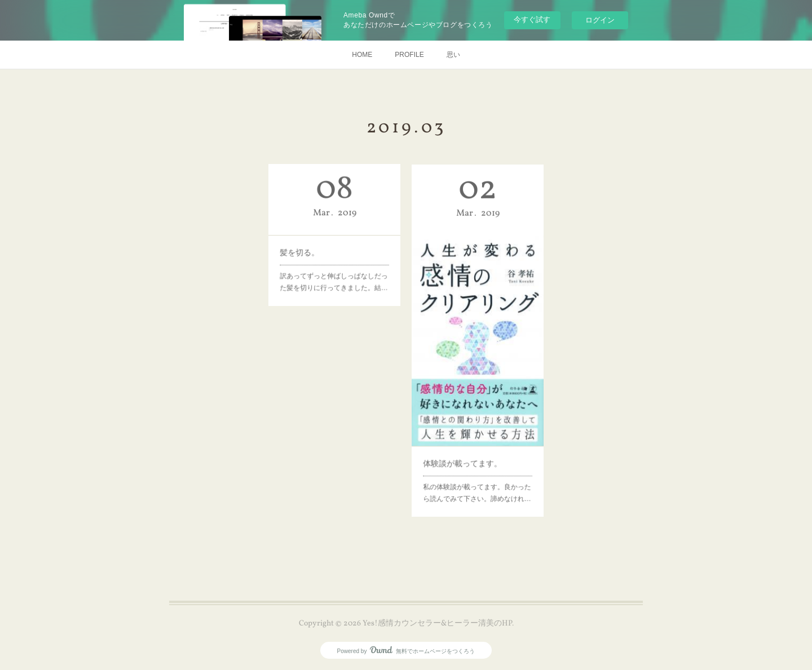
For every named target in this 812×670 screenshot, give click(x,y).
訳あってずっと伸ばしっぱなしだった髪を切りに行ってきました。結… (334, 273)
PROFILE (409, 55)
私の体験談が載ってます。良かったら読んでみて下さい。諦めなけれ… (477, 464)
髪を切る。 (306, 249)
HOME (362, 55)
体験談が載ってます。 (465, 440)
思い (453, 55)
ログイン (600, 20)
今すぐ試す (532, 19)
